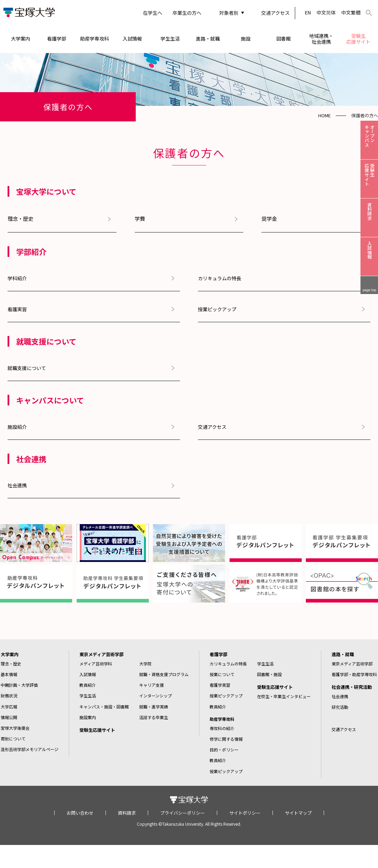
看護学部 (57, 39)
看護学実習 (220, 685)
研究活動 (340, 707)
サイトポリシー (245, 813)
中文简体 (326, 12)
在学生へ (153, 13)
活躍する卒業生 (154, 717)
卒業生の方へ (187, 13)
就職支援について (27, 368)
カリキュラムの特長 (220, 278)
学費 (140, 219)
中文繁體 (351, 12)
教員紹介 (88, 685)
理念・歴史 (20, 219)
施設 (246, 39)
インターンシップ (155, 696)
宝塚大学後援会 (15, 728)
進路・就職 (208, 39)
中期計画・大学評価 (19, 685)
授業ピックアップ (217, 309)
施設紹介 (17, 427)
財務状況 (9, 696)
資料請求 (127, 813)
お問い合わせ (80, 813)
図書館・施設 (269, 674)
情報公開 (9, 717)
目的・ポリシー (224, 750)
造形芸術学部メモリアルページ (30, 749)
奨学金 (269, 219)
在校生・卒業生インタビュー (284, 696)
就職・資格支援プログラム (164, 674)
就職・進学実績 (154, 707)
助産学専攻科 (94, 39)
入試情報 (132, 39)
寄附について (13, 739)
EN (308, 12)
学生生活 (170, 39)
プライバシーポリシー (182, 813)
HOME (324, 115)
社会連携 (17, 485)
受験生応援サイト (358, 39)
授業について (222, 674)
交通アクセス (275, 13)
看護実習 (17, 309)
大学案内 (21, 39)
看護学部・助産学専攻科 (354, 674)
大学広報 (9, 707)
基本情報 (9, 674)
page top (370, 290)
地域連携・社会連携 (321, 39)
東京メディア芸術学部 (102, 654)
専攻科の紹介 (222, 728)
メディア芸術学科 (96, 664)
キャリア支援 (152, 685)
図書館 (283, 39)
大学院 (145, 664)
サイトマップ (298, 813)
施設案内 (88, 717)
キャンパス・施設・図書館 (104, 707)
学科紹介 (17, 278)
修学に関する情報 (226, 739)
